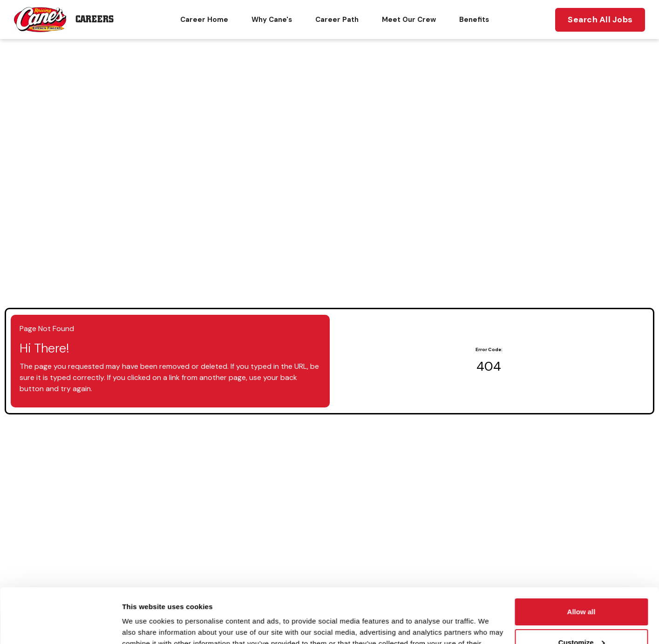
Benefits (474, 20)
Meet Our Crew (409, 20)
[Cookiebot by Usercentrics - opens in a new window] (60, 626)
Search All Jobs (600, 20)
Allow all (581, 557)
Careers (95, 19)
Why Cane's (272, 20)
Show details (144, 626)
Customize (582, 587)
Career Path (337, 20)
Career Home (204, 20)
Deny (581, 618)
